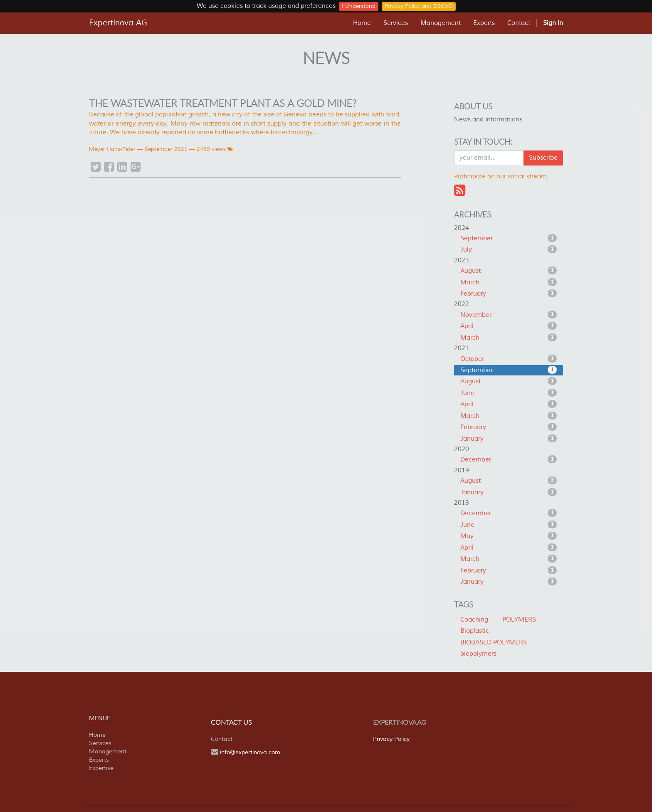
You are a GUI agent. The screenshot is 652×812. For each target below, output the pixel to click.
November (509, 315)
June (509, 393)
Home (97, 735)
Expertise (101, 768)
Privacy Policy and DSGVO (419, 6)
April (509, 326)
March (509, 282)
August (509, 271)
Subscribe (543, 158)
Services (100, 743)
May (509, 536)
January (509, 439)
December (509, 459)
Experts (99, 760)
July (509, 249)
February (509, 294)
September (509, 238)
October (509, 359)
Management (108, 752)
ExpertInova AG (118, 23)
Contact (222, 739)
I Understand (359, 6)
